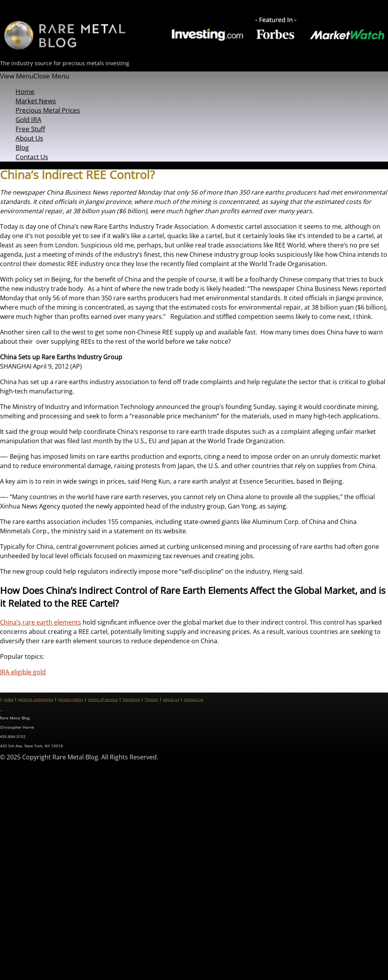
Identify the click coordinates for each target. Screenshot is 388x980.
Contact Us (32, 157)
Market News (36, 101)
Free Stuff (30, 129)
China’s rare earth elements (41, 622)
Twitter (152, 699)
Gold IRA (29, 119)
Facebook (131, 699)
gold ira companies (36, 699)
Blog (22, 147)
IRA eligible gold (23, 672)
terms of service (103, 699)
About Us (29, 138)
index (9, 699)
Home (25, 91)
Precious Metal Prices (48, 110)
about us (171, 699)
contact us (194, 699)
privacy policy (71, 699)
